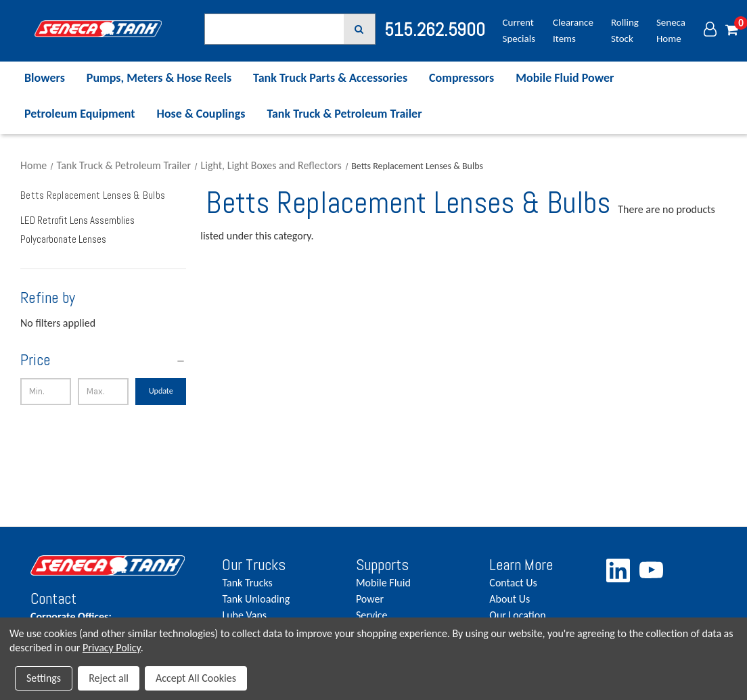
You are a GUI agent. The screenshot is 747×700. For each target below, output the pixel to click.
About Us (510, 599)
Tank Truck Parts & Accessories (330, 78)
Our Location (517, 615)
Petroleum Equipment (80, 114)
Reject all (109, 678)
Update (161, 391)
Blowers (45, 78)
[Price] (103, 360)
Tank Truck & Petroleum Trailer (344, 114)
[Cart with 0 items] (732, 31)
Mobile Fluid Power (565, 78)
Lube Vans (244, 615)
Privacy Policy (112, 648)
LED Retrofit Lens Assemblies (77, 220)
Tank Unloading (256, 599)
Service (372, 615)
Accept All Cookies (196, 678)
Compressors (461, 78)
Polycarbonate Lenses (63, 239)
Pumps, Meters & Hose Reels (159, 78)
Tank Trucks (247, 583)
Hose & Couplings (201, 114)
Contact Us (513, 583)
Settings (44, 678)
